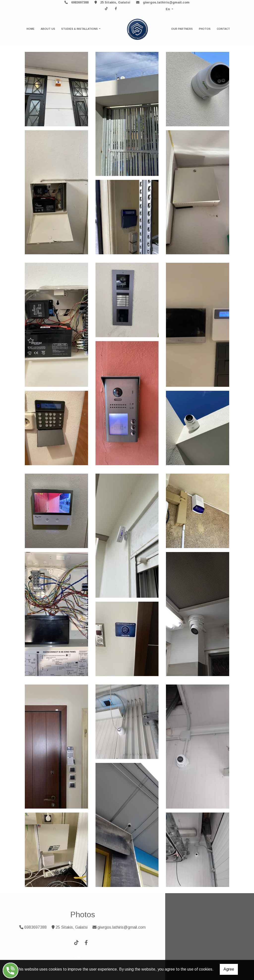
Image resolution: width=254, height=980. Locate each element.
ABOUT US (48, 29)
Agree (229, 969)
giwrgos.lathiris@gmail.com (166, 2)
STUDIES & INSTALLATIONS (80, 29)
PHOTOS (205, 29)
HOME (31, 29)
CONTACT (223, 29)
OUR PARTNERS (182, 29)
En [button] (168, 9)
